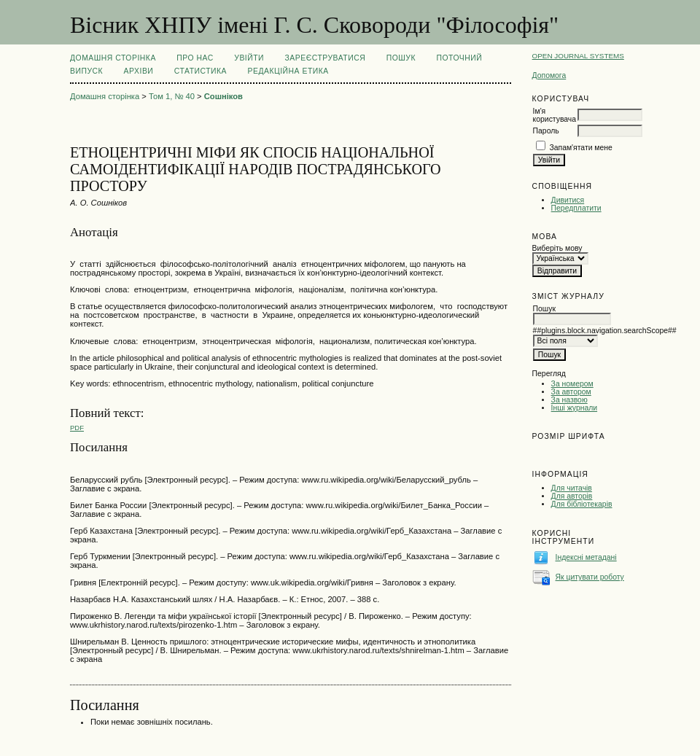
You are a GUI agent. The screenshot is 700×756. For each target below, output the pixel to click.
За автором (571, 392)
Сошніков (223, 96)
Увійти (249, 58)
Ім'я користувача (555, 115)
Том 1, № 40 (172, 96)
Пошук (401, 58)
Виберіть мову (557, 248)
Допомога (549, 75)
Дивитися (568, 200)
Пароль (546, 131)
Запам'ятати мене (581, 148)
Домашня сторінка (113, 58)
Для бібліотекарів (582, 504)
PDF (77, 428)
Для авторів (572, 496)
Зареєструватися (326, 58)
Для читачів (572, 488)
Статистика (201, 71)
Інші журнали (574, 408)
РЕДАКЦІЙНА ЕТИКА (288, 71)
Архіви (139, 71)
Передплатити (576, 208)
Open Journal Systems (578, 56)
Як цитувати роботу (590, 577)
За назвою (569, 400)
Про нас (195, 58)
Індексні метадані (586, 557)
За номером (572, 384)
